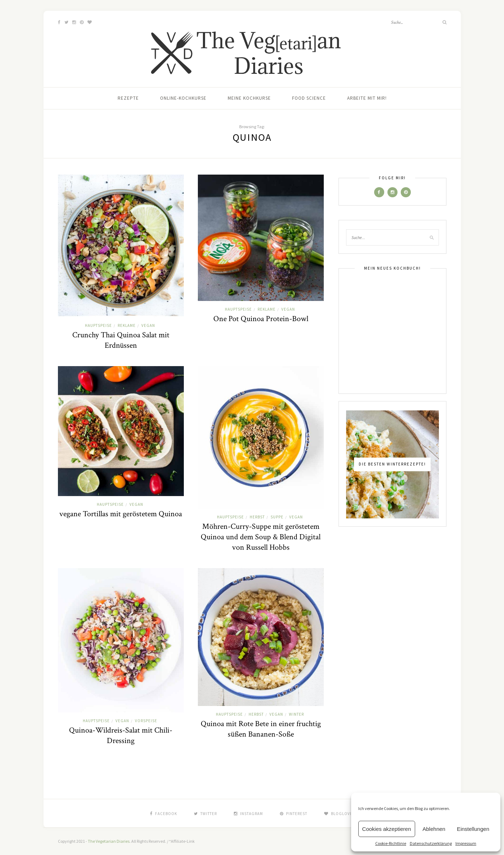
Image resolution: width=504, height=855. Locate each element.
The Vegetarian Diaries (109, 841)
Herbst (257, 517)
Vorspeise (146, 721)
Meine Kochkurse (249, 98)
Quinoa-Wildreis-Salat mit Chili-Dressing (121, 735)
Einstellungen (473, 829)
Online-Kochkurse (183, 98)
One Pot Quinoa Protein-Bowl (261, 319)
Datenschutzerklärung (431, 843)
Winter (296, 714)
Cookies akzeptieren (387, 829)
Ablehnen (434, 829)
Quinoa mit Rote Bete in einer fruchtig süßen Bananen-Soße (261, 729)
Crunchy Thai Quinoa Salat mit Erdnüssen (121, 340)
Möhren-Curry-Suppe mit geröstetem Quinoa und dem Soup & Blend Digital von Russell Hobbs (261, 537)
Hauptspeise (98, 325)
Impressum (466, 843)
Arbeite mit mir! (367, 98)
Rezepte (128, 98)
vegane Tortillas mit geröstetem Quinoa (121, 514)
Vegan (148, 325)
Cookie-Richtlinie (391, 843)
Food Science (309, 98)
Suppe (277, 517)
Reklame (127, 325)
